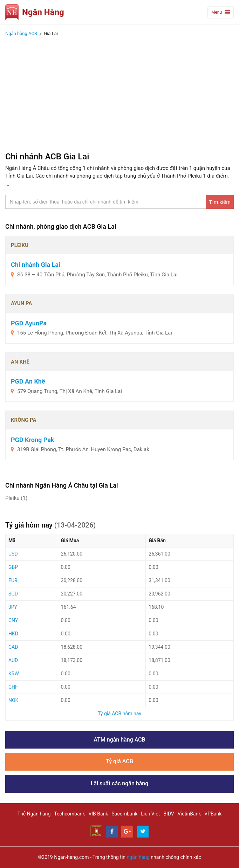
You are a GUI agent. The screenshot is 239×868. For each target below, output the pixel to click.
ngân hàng (138, 857)
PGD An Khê (28, 381)
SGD (13, 594)
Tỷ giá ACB (120, 761)
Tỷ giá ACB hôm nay (120, 714)
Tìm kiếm (220, 202)
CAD (13, 647)
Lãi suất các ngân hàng (120, 783)
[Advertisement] (120, 92)
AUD (13, 660)
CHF (13, 687)
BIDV (169, 814)
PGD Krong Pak (33, 440)
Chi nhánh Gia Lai (36, 265)
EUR (13, 580)
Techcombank (69, 814)
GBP (13, 567)
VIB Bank (98, 814)
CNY (13, 620)
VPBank (213, 814)
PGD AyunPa (29, 323)
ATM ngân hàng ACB (119, 740)
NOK (13, 700)
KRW (14, 674)
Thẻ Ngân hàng (34, 814)
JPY (13, 607)
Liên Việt (150, 814)
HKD (13, 634)
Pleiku (16, 498)
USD (13, 554)
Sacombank (124, 814)
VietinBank (189, 814)
